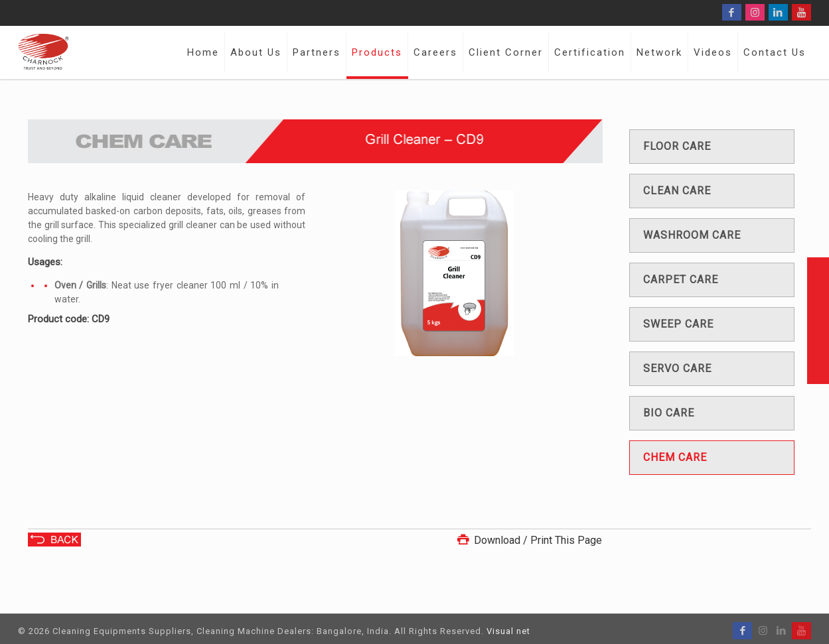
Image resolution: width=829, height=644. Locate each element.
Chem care (675, 457)
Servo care (677, 368)
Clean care (677, 191)
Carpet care (681, 280)
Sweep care (678, 324)
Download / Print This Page (528, 540)
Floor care (677, 146)
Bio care (669, 413)
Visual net (508, 631)
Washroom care (692, 235)
